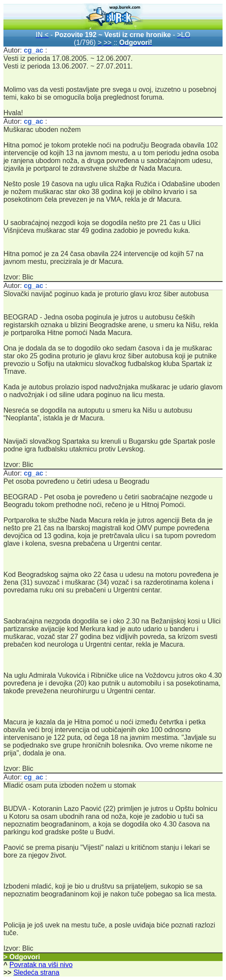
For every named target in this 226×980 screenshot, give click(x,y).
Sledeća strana (36, 972)
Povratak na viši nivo (41, 965)
